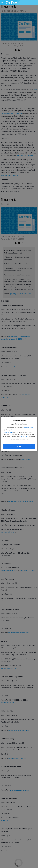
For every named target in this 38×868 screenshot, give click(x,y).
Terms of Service (28, 428)
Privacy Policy (9, 432)
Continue (19, 446)
